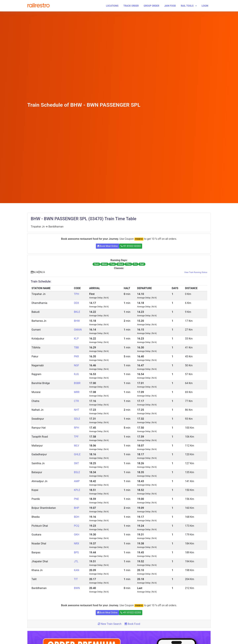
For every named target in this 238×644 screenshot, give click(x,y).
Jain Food (170, 6)
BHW (77, 321)
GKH (77, 535)
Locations (112, 6)
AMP (77, 481)
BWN (77, 588)
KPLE (77, 490)
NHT (77, 410)
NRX (76, 544)
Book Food (132, 624)
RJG (76, 374)
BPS (76, 552)
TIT (76, 579)
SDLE (77, 419)
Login (205, 6)
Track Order (131, 6)
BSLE (77, 472)
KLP (76, 339)
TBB (76, 348)
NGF (76, 365)
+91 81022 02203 (131, 246)
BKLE (77, 312)
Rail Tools (187, 6)
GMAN (78, 330)
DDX (76, 303)
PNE (76, 499)
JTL (76, 561)
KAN (77, 570)
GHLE (77, 454)
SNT (76, 463)
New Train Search (110, 624)
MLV (76, 446)
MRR (77, 392)
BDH (77, 517)
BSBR (77, 383)
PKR (76, 356)
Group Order (151, 6)
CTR (76, 401)
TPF (76, 437)
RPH (76, 428)
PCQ (77, 526)
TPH (76, 294)
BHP (76, 508)
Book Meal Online (108, 246)
